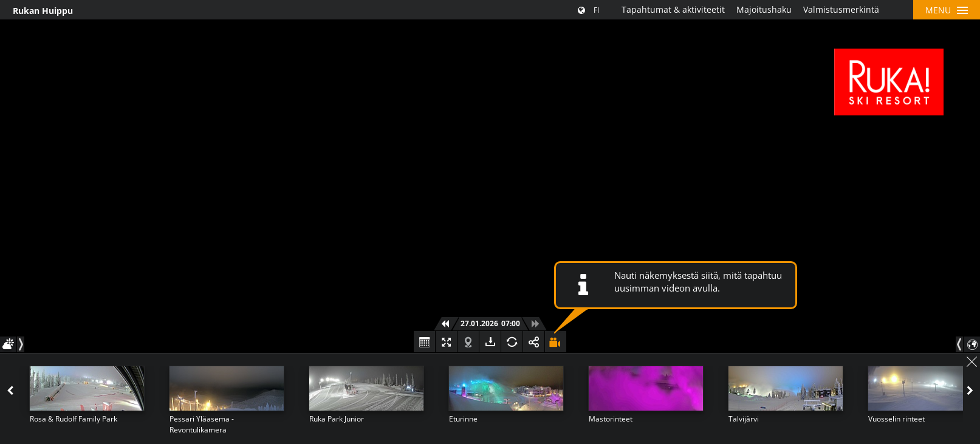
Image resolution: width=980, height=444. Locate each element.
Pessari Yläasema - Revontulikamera (202, 424)
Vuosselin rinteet (896, 419)
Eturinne (463, 419)
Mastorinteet (611, 419)
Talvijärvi (744, 419)
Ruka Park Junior (337, 419)
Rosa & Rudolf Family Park (74, 419)
